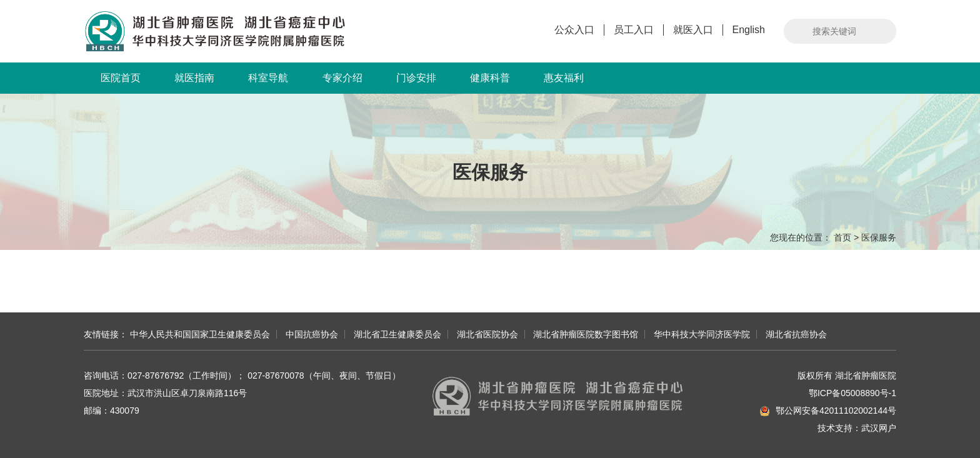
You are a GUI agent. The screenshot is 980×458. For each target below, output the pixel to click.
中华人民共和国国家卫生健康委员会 (200, 334)
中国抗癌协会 (312, 334)
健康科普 (490, 78)
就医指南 (194, 78)
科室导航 (268, 78)
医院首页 (121, 78)
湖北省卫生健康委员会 (397, 334)
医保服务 (879, 237)
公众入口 (574, 30)
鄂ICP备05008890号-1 (852, 393)
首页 (842, 237)
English (749, 30)
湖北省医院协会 (487, 334)
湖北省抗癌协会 (796, 334)
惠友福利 (564, 78)
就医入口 (693, 30)
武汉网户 (879, 428)
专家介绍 (342, 78)
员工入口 (634, 30)
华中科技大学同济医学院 (702, 334)
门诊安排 (416, 78)
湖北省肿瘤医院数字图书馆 (586, 334)
